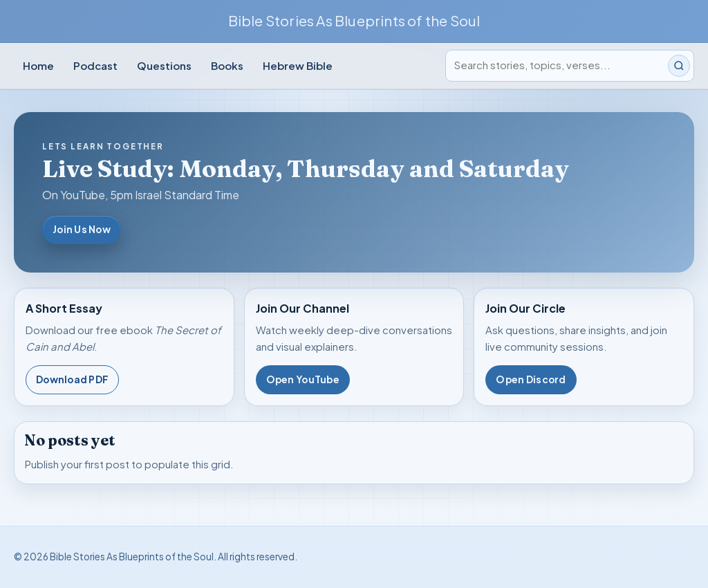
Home (38, 65)
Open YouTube (303, 379)
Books (227, 65)
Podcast (95, 65)
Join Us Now (82, 229)
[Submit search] (679, 66)
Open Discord (531, 379)
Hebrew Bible (298, 65)
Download (72, 380)
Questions (164, 65)
